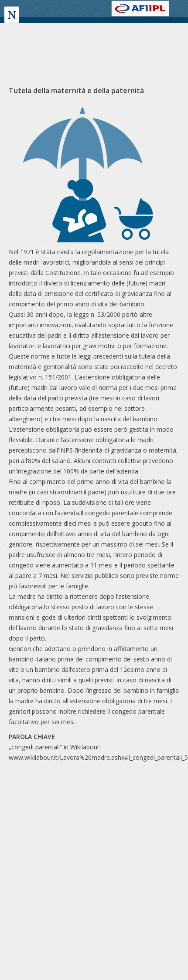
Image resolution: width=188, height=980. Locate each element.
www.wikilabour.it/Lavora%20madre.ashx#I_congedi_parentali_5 (98, 757)
